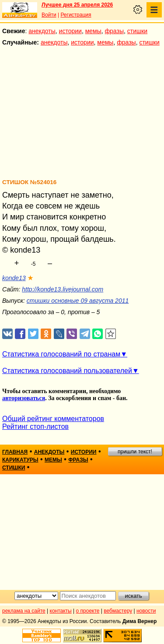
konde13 (14, 278)
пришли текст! (135, 452)
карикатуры (20, 460)
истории (70, 31)
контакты (61, 611)
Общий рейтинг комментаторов (53, 419)
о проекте (88, 611)
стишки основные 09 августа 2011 (78, 301)
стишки (137, 31)
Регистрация (76, 15)
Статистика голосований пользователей (67, 371)
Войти (49, 15)
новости (146, 611)
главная (15, 452)
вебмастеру (118, 611)
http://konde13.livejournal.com (63, 289)
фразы (114, 31)
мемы (93, 31)
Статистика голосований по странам (61, 354)
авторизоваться (24, 398)
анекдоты (42, 31)
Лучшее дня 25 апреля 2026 (77, 5)
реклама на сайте (24, 611)
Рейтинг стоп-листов (35, 426)
